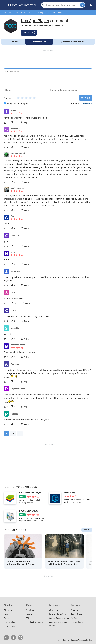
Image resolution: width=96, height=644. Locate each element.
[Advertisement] (48, 59)
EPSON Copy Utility (29, 511)
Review (14, 42)
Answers (73, 42)
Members (30, 610)
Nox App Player (44, 12)
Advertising (53, 610)
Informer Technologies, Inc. (82, 640)
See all (87, 530)
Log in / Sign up (90, 5)
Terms (6, 618)
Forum (29, 614)
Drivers (32, 12)
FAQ (28, 618)
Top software (76, 614)
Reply (27, 122)
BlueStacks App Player (30, 493)
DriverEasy (70, 493)
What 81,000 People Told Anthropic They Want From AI (21, 563)
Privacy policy (9, 622)
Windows (8, 12)
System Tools (20, 12)
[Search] (63, 5)
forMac (74, 618)
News (6, 614)
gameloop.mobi (18, 153)
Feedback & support (35, 622)
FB (13, 638)
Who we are (9, 610)
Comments (39, 42)
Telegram (6, 638)
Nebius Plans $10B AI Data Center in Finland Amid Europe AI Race (64, 563)
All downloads (77, 622)
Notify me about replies (16, 103)
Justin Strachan (17, 188)
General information (57, 614)
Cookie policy (9, 626)
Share (27, 33)
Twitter (21, 638)
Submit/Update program (59, 618)
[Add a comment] (48, 77)
